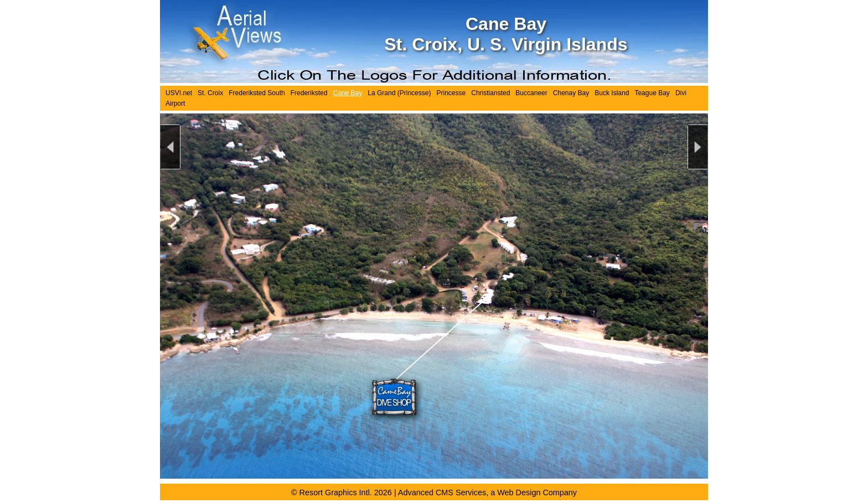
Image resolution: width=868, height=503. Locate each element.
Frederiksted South (257, 93)
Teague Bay (652, 93)
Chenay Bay (571, 93)
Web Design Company (537, 492)
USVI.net (179, 93)
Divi (681, 93)
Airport (175, 103)
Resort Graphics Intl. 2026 (346, 492)
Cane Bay (347, 93)
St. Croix (210, 93)
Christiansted (490, 93)
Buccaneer (531, 93)
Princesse (451, 93)
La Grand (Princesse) (399, 93)
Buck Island (612, 93)
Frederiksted (309, 93)
